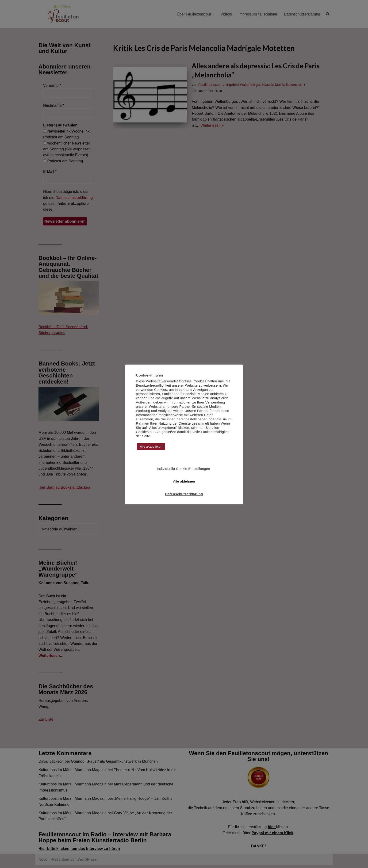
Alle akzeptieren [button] (151, 447)
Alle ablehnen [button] (184, 481)
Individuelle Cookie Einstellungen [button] (183, 469)
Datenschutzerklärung (184, 494)
